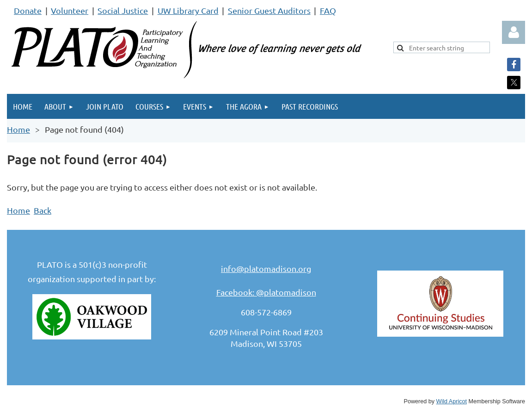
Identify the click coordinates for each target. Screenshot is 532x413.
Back (43, 210)
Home (18, 129)
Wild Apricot (452, 401)
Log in (514, 32)
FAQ (328, 10)
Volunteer (70, 10)
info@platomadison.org (266, 268)
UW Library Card (188, 10)
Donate (28, 10)
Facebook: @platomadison (266, 292)
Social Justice (123, 10)
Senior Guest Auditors (269, 10)
